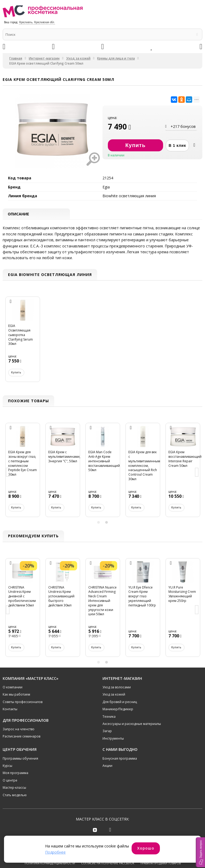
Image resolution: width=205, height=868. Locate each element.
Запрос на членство (19, 729)
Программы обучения (20, 759)
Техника (109, 717)
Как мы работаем (16, 695)
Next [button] (197, 473)
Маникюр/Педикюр (118, 710)
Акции (107, 766)
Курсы (7, 766)
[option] (23, 342)
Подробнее (55, 852)
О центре (10, 781)
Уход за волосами (117, 687)
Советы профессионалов (23, 702)
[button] (200, 852)
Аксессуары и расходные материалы (132, 724)
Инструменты (113, 739)
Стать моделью (15, 795)
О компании (13, 687)
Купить (16, 373)
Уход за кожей (78, 58)
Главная (16, 58)
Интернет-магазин (44, 58)
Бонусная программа (120, 759)
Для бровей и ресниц (120, 702)
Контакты (10, 710)
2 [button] (107, 523)
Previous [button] (8, 473)
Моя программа (15, 773)
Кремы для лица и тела (116, 58)
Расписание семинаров (21, 737)
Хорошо (146, 848)
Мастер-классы (14, 788)
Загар (107, 731)
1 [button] (98, 523)
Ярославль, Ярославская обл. (37, 22)
